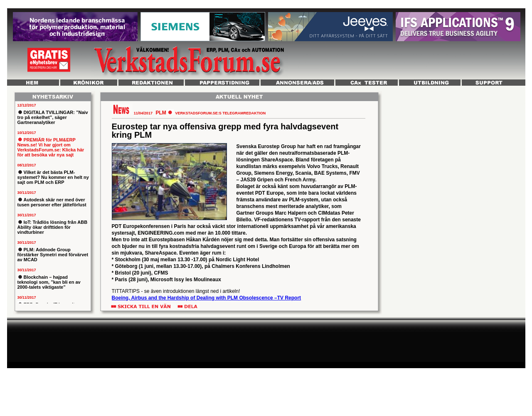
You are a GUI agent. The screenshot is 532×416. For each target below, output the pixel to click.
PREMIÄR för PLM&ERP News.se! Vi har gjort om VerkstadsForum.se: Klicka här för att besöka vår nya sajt (51, 147)
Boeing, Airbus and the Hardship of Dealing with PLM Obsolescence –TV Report (207, 298)
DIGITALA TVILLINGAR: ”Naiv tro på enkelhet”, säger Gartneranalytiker (53, 117)
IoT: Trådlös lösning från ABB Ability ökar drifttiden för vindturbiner (53, 227)
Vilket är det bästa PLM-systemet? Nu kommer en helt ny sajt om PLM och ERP (53, 177)
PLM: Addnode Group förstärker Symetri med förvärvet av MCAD (53, 255)
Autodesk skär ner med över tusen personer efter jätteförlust (52, 202)
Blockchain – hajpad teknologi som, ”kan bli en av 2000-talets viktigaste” (49, 282)
